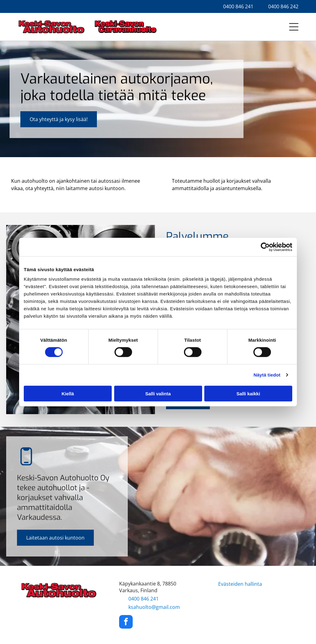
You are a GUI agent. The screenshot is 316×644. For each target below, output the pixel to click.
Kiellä (68, 393)
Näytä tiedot (267, 375)
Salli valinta (158, 393)
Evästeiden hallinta (240, 584)
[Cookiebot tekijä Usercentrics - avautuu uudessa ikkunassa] (265, 247)
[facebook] (126, 623)
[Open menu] (294, 27)
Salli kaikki (248, 393)
